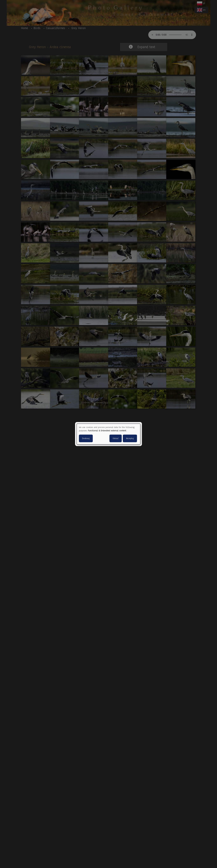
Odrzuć (116, 438)
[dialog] (108, 434)
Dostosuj (86, 438)
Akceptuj (130, 438)
